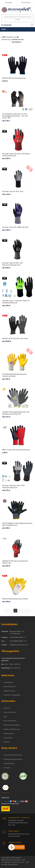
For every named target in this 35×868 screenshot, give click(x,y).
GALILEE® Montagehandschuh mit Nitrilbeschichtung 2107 (16, 413)
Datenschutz (9, 733)
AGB (5, 717)
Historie (7, 708)
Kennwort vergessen (12, 695)
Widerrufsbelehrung (12, 729)
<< (7, 611)
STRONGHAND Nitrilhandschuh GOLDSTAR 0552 (15, 375)
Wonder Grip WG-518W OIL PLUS (15, 227)
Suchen (18, 20)
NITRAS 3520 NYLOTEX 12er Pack (15, 339)
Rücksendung (9, 763)
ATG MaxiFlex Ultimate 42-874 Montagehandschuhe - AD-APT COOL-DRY (15, 116)
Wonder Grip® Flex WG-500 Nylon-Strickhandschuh (16, 155)
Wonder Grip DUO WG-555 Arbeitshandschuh (13, 487)
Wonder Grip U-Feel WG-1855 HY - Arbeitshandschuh (16, 302)
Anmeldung (8, 682)
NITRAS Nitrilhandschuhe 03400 (15, 599)
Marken (7, 742)
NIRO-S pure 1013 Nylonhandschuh (16, 450)
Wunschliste (26, 3)
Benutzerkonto (10, 687)
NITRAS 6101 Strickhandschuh (14, 78)
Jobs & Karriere (10, 712)
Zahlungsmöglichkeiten (13, 759)
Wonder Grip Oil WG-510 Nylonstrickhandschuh (12, 264)
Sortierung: (6, 39)
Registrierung (9, 691)
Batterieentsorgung (12, 725)
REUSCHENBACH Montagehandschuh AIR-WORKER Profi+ (17, 524)
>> (28, 611)
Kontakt (7, 768)
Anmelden (8, 3)
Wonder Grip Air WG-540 (13, 191)
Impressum (8, 738)
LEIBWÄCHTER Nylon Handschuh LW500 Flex (15, 562)
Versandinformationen (13, 755)
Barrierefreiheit (10, 721)
